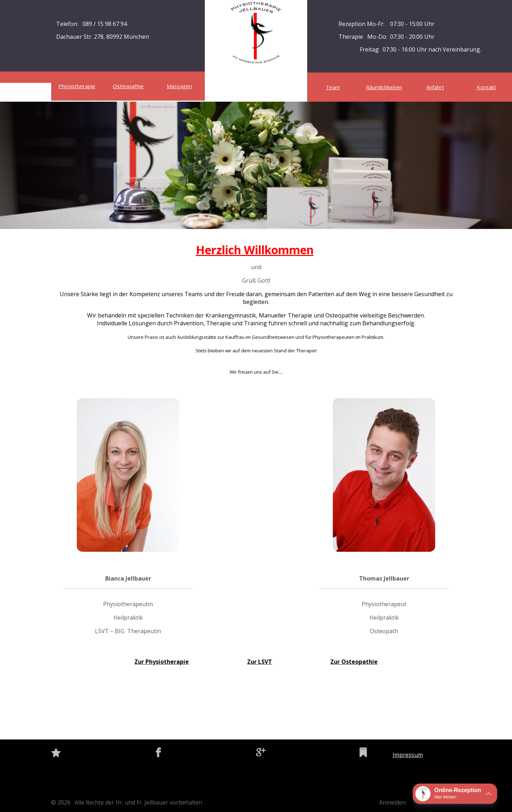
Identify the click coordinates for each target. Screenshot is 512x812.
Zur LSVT (260, 662)
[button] (455, 794)
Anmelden (392, 802)
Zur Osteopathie (354, 662)
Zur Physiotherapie (162, 662)
